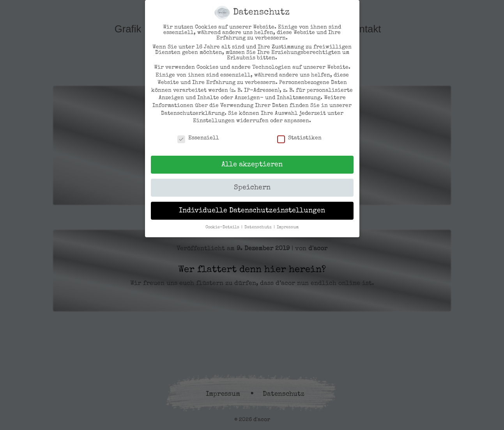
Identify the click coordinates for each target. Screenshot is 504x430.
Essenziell (198, 138)
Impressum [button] (288, 227)
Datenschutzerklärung (193, 114)
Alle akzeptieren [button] (252, 165)
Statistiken (299, 138)
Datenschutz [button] (259, 227)
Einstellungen (214, 121)
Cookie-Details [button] (223, 227)
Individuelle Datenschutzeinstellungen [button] (252, 211)
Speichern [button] (252, 188)
